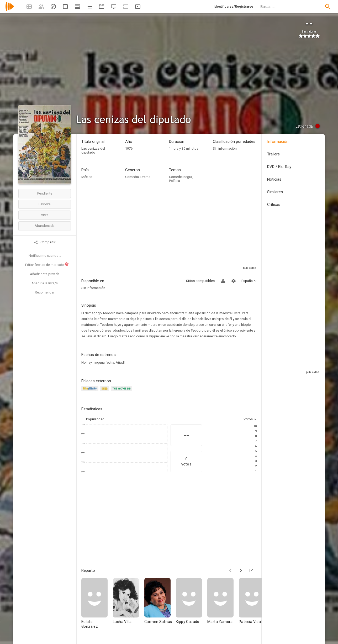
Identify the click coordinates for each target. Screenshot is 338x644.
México (87, 177)
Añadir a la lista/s (45, 283)
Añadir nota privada (45, 274)
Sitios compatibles (200, 281)
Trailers (273, 154)
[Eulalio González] (97, 606)
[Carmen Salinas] (160, 606)
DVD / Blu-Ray (279, 167)
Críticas (274, 205)
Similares (275, 192)
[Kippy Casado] (192, 606)
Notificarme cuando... (45, 256)
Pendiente (45, 193)
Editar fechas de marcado (47, 264)
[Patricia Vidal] (255, 606)
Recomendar (45, 292)
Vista (45, 215)
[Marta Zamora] (223, 606)
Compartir (45, 242)
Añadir (121, 362)
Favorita (45, 204)
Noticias (274, 179)
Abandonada (45, 226)
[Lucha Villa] (129, 606)
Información (278, 142)
